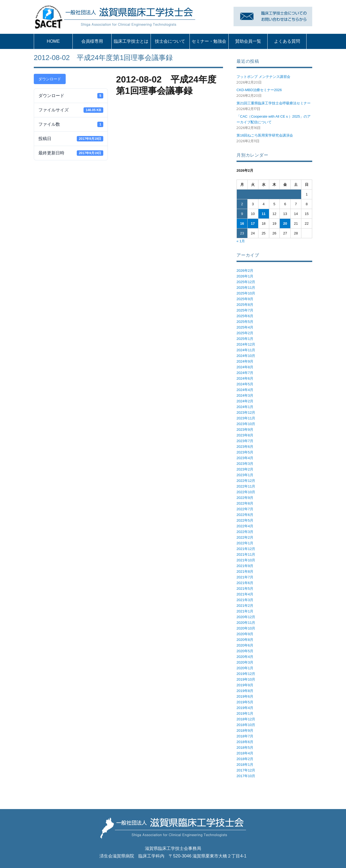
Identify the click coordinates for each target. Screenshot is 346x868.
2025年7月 (245, 310)
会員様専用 (92, 41)
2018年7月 (245, 736)
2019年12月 (246, 674)
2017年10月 (246, 776)
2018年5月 (245, 748)
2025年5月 (245, 322)
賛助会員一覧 (248, 41)
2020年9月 (245, 634)
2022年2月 (245, 537)
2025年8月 (245, 305)
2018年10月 (246, 725)
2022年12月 (246, 481)
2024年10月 (246, 356)
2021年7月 (245, 577)
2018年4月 (245, 753)
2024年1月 (245, 407)
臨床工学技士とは (131, 41)
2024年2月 (245, 401)
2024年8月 (245, 367)
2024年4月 (245, 390)
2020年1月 (245, 668)
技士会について (170, 41)
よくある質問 (287, 41)
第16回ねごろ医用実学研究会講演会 (265, 135)
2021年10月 (246, 560)
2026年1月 (245, 276)
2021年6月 (245, 583)
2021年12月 (246, 549)
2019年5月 (245, 702)
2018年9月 (245, 730)
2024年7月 (245, 373)
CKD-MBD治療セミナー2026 (259, 90)
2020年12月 (246, 617)
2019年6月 (245, 696)
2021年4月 (245, 594)
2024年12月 (246, 344)
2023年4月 (245, 458)
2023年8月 (245, 435)
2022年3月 (245, 532)
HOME (53, 41)
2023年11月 (246, 418)
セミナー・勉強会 (209, 41)
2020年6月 (245, 645)
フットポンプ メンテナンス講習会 (263, 77)
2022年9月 (245, 498)
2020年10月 (246, 628)
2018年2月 (245, 759)
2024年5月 (245, 384)
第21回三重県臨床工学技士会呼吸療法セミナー (274, 103)
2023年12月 (246, 413)
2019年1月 (245, 713)
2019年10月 (246, 679)
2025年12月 (246, 282)
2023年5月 (245, 452)
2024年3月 (245, 395)
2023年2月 (245, 469)
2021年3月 (245, 600)
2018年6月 (245, 742)
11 (264, 214)
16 (242, 223)
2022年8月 (245, 503)
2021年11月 (246, 554)
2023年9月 (245, 430)
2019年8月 (245, 691)
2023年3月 (245, 464)
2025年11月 (246, 288)
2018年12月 (246, 719)
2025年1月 (245, 339)
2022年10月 (246, 492)
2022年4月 (245, 526)
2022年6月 (245, 515)
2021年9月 (245, 566)
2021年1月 (245, 611)
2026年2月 (245, 271)
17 (253, 223)
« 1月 (241, 241)
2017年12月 (246, 770)
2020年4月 (245, 657)
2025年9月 (245, 299)
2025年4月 (245, 327)
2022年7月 (245, 509)
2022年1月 (245, 543)
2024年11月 (246, 350)
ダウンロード (50, 79)
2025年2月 (245, 333)
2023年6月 (245, 447)
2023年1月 (245, 475)
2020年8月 (245, 640)
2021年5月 (245, 589)
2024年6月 (245, 378)
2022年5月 (245, 520)
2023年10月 (246, 424)
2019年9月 (245, 685)
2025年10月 (246, 293)
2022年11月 (246, 486)
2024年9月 (245, 361)
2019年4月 (245, 708)
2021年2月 (245, 606)
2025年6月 (245, 316)
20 (285, 223)
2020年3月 (245, 662)
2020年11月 (246, 623)
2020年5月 (245, 651)
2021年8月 (245, 572)
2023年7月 (245, 441)
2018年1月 (245, 765)
